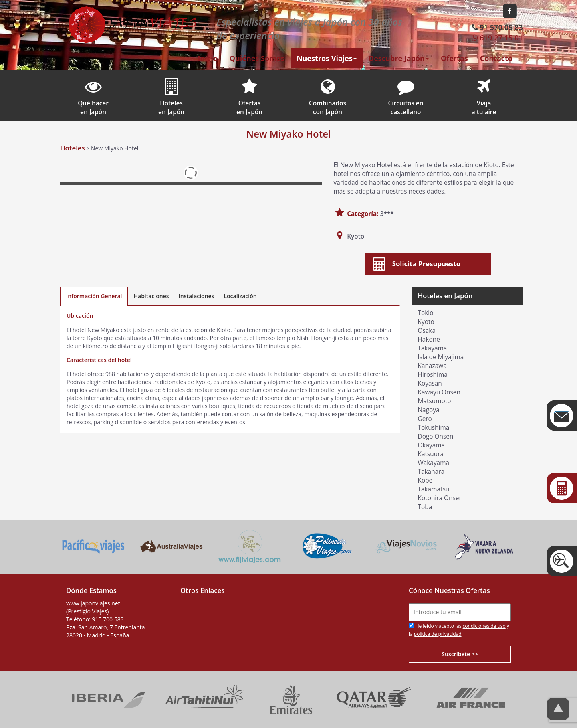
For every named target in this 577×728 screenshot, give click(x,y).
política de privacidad (438, 634)
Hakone (429, 339)
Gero (425, 419)
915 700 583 (108, 619)
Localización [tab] (240, 296)
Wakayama (434, 463)
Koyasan (430, 383)
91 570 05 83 (497, 27)
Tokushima (434, 428)
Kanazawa (432, 366)
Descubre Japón (399, 58)
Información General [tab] (94, 296)
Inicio (208, 58)
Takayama (433, 348)
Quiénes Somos (257, 58)
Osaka (427, 331)
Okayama (432, 445)
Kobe (425, 480)
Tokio (426, 313)
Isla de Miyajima (441, 357)
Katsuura (431, 454)
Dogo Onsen (436, 436)
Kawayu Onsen (439, 392)
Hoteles (73, 148)
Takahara (431, 472)
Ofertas (454, 58)
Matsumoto (435, 401)
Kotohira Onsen (440, 498)
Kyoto (426, 322)
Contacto (496, 58)
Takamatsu (434, 489)
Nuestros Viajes (327, 58)
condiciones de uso (484, 626)
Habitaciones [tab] (151, 296)
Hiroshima (433, 375)
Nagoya (429, 410)
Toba (425, 507)
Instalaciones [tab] (197, 296)
